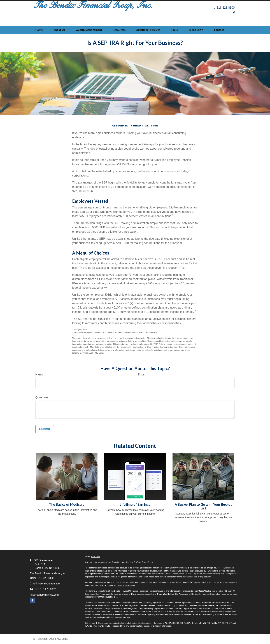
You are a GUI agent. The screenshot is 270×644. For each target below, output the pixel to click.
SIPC (232, 591)
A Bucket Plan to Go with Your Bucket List (203, 506)
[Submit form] (45, 429)
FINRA (227, 591)
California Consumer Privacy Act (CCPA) (175, 582)
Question (42, 397)
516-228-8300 (224, 8)
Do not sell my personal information (119, 585)
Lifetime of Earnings (135, 504)
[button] (59, 30)
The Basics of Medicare (67, 504)
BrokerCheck (147, 562)
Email (142, 374)
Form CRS (96, 556)
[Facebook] (234, 13)
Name (39, 374)
